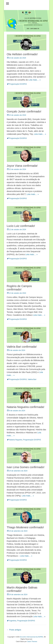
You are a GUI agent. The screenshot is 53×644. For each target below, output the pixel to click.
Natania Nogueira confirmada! (26, 407)
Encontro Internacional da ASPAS (32, 637)
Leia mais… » (35, 80)
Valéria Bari (32, 379)
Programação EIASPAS (18, 84)
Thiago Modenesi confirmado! (25, 527)
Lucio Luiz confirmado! (21, 226)
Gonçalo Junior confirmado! (24, 111)
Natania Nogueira (16, 440)
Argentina (13, 621)
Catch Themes (32, 641)
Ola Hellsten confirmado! (22, 54)
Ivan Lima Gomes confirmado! (26, 467)
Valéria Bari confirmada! (22, 347)
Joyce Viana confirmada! (22, 166)
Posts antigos (14, 630)
